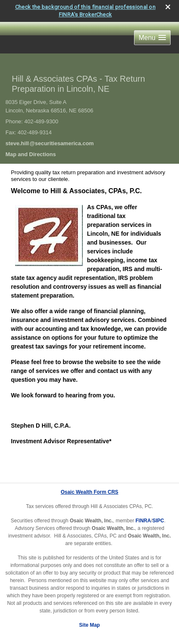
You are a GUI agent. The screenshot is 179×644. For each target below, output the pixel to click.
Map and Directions (31, 154)
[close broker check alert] (168, 7)
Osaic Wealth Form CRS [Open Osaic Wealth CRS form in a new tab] (89, 492)
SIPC (158, 521)
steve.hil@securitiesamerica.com (50, 143)
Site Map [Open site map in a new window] (89, 625)
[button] (152, 38)
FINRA (143, 521)
